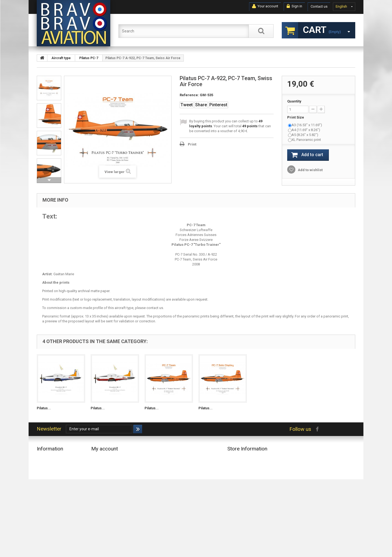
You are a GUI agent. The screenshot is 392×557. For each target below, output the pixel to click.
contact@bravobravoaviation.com (264, 498)
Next (49, 180)
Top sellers (45, 472)
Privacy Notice (48, 521)
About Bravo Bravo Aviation (58, 507)
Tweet (187, 105)
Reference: (189, 95)
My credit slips (103, 464)
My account (105, 449)
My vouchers (101, 486)
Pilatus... (44, 408)
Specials (44, 457)
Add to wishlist (310, 170)
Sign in (294, 6)
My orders (99, 457)
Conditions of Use (51, 500)
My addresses (102, 472)
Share (201, 105)
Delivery (43, 493)
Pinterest (218, 105)
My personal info (104, 479)
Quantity (294, 101)
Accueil (43, 486)
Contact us (319, 6)
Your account (265, 6)
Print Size (296, 117)
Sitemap (43, 528)
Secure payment (49, 514)
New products (48, 464)
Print (192, 144)
